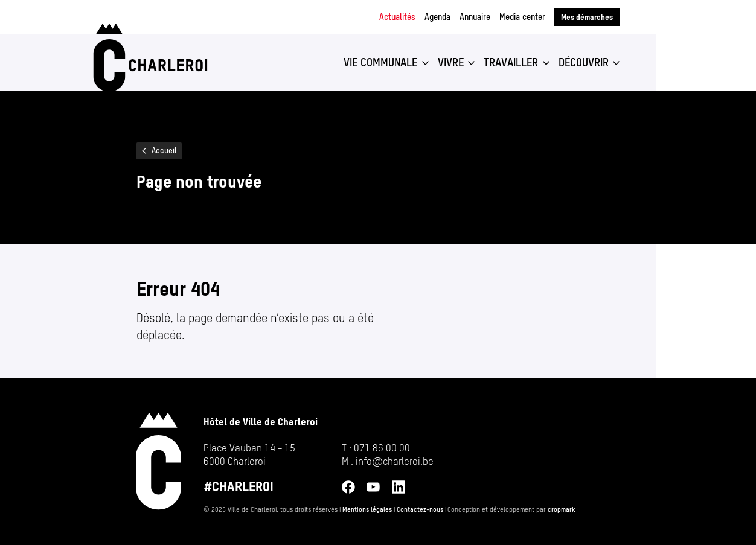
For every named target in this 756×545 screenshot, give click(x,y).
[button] (386, 63)
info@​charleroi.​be (395, 461)
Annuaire (475, 17)
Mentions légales (367, 510)
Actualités (397, 17)
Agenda (437, 17)
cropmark (562, 510)
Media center (522, 17)
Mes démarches (587, 17)
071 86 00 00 (382, 448)
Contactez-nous (420, 510)
